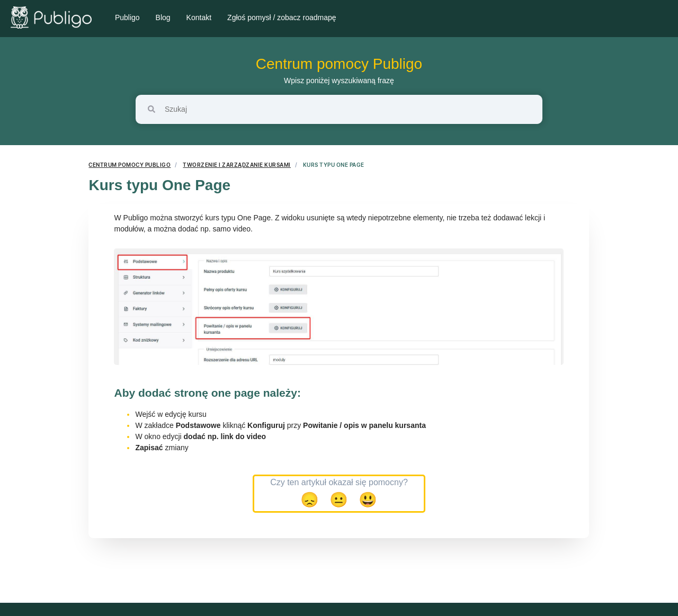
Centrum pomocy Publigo (339, 64)
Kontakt (199, 17)
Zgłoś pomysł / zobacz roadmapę (282, 17)
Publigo (127, 17)
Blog (163, 17)
